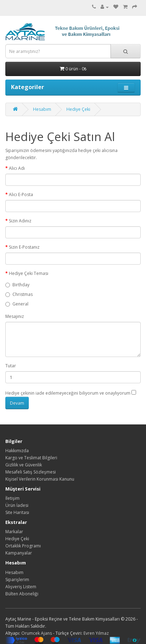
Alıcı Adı (17, 168)
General (17, 304)
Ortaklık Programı (23, 546)
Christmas (19, 294)
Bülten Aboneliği (22, 594)
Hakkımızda (17, 451)
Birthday (17, 285)
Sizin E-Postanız (24, 247)
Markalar (14, 532)
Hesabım (42, 109)
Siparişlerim (17, 580)
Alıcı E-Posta (21, 194)
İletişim (12, 498)
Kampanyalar (19, 553)
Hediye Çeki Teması (29, 273)
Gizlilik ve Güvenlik (24, 465)
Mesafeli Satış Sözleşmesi (31, 472)
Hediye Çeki (78, 109)
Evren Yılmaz (96, 633)
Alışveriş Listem (21, 587)
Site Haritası (17, 512)
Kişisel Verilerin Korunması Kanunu (40, 479)
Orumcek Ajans (37, 633)
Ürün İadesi (17, 505)
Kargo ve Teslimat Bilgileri (31, 458)
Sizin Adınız (20, 221)
